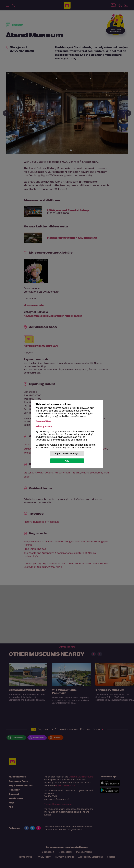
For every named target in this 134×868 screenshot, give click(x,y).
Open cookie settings (67, 454)
